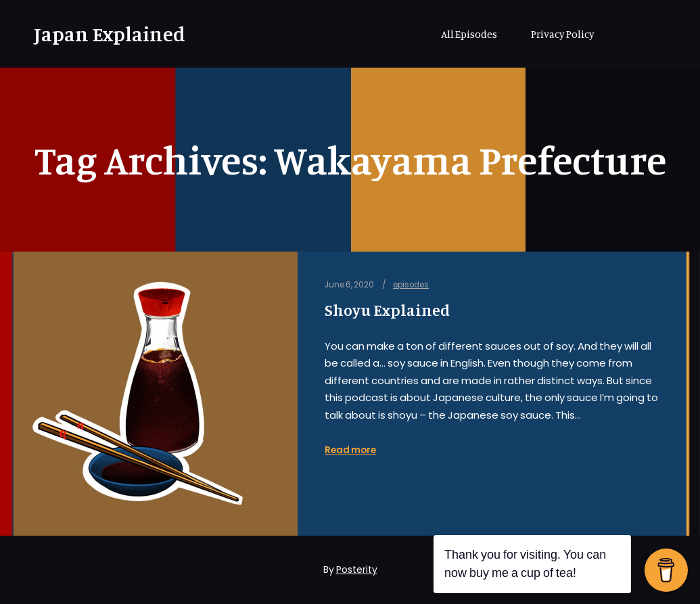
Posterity (357, 570)
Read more (350, 450)
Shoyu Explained (387, 310)
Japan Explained (101, 34)
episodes (411, 285)
